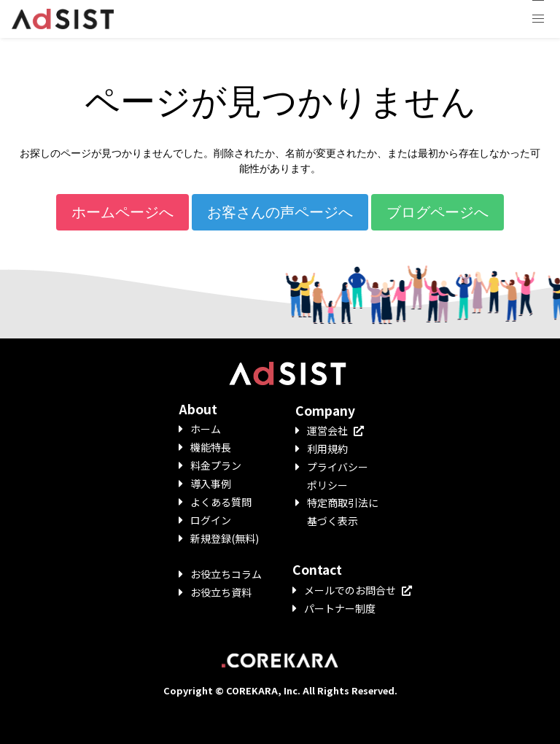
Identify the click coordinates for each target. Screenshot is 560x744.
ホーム (206, 429)
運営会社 (335, 430)
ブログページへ (437, 212)
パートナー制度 (340, 608)
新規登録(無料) (225, 538)
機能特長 (211, 447)
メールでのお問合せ (358, 590)
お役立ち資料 (221, 592)
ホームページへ (122, 212)
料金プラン (216, 465)
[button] (538, 19)
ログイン (211, 520)
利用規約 (327, 449)
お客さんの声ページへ (280, 212)
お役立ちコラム (226, 574)
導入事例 (211, 484)
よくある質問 (221, 502)
